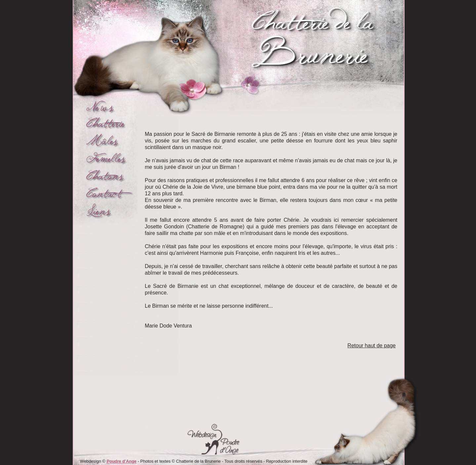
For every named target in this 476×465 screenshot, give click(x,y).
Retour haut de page (372, 346)
